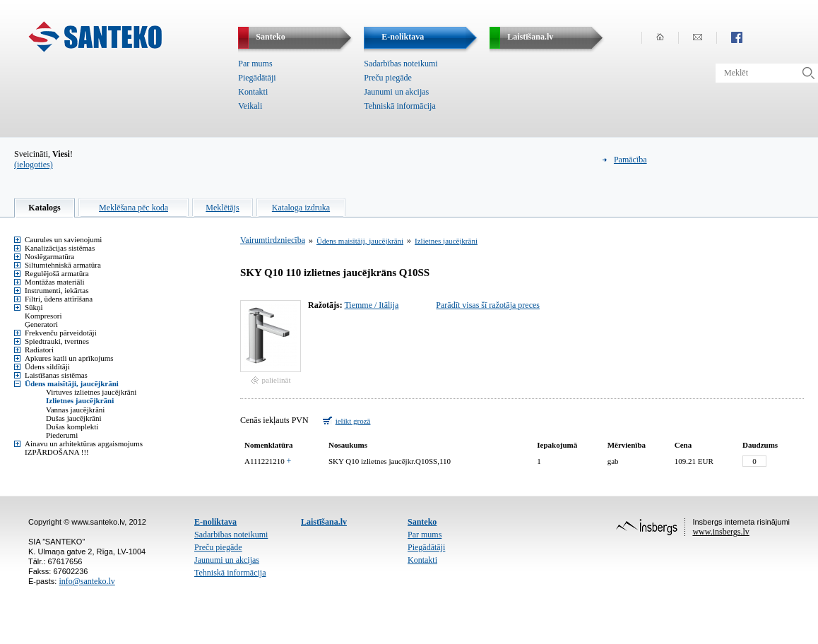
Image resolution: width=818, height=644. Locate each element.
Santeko (422, 522)
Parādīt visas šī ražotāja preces (488, 305)
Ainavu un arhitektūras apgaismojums (84, 443)
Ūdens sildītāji (47, 366)
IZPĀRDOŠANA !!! (57, 452)
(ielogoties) (34, 165)
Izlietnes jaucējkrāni (80, 400)
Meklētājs (222, 208)
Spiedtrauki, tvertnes (57, 341)
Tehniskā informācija (399, 106)
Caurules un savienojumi (63, 239)
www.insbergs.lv (721, 532)
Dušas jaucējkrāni (74, 418)
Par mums (255, 64)
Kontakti (253, 92)
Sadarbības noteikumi (401, 64)
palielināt (277, 380)
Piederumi (62, 435)
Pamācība (630, 160)
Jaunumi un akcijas (396, 92)
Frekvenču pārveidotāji (61, 333)
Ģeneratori (41, 324)
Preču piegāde (388, 78)
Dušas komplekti (72, 427)
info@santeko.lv (87, 581)
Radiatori (39, 350)
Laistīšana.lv (324, 522)
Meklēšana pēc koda (134, 208)
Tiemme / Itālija (371, 305)
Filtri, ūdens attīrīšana (59, 299)
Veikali (250, 106)
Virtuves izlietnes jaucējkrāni (91, 392)
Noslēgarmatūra (49, 256)
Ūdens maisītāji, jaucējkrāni (72, 383)
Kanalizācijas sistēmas (60, 248)
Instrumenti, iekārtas (57, 290)
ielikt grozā (353, 421)
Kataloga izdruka (301, 208)
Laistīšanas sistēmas (56, 375)
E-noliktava (215, 522)
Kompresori (43, 316)
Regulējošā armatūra (57, 273)
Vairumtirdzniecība (273, 240)
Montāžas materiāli (55, 282)
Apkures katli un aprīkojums (69, 358)
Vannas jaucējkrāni (75, 410)
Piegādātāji (257, 78)
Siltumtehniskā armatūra (63, 265)
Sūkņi (34, 307)
